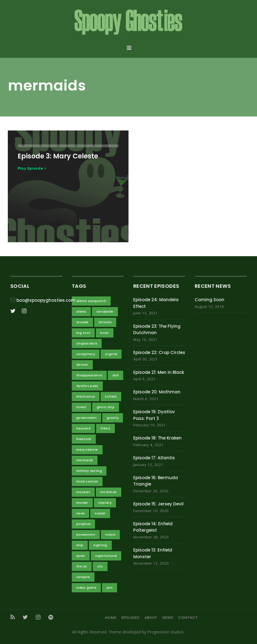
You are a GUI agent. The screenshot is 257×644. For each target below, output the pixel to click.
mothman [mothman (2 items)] (109, 492)
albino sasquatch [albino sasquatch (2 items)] (91, 301)
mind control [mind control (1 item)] (87, 481)
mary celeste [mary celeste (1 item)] (87, 450)
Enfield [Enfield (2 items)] (111, 396)
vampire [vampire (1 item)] (83, 577)
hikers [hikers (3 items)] (105, 428)
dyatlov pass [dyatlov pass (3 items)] (87, 386)
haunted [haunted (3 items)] (83, 428)
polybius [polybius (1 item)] (84, 524)
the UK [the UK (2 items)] (82, 566)
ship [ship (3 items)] (80, 545)
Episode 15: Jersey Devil (158, 504)
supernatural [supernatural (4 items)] (106, 556)
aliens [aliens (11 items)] (81, 312)
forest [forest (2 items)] (81, 407)
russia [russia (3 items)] (110, 534)
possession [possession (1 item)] (86, 534)
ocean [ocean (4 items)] (100, 513)
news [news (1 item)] (80, 513)
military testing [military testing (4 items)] (89, 471)
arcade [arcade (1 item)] (82, 322)
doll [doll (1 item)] (116, 375)
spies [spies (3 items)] (81, 556)
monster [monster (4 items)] (83, 492)
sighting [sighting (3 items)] (100, 545)
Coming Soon (210, 300)
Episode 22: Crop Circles (159, 352)
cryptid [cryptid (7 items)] (111, 354)
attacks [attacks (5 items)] (105, 322)
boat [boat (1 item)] (104, 333)
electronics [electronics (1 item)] (86, 396)
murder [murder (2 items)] (82, 503)
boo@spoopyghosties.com (46, 300)
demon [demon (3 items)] (82, 365)
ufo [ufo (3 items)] (100, 566)
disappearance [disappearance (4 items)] (89, 375)
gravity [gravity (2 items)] (113, 418)
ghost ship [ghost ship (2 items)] (106, 407)
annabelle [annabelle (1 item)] (105, 312)
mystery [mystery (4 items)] (105, 503)
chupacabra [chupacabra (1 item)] (87, 343)
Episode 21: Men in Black (159, 372)
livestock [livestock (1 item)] (84, 439)
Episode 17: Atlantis (154, 458)
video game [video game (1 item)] (86, 588)
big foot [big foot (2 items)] (83, 333)
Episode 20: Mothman (157, 392)
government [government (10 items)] (86, 418)
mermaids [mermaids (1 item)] (85, 460)
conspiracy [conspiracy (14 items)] (86, 354)
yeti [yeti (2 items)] (110, 588)
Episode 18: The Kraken (157, 438)
